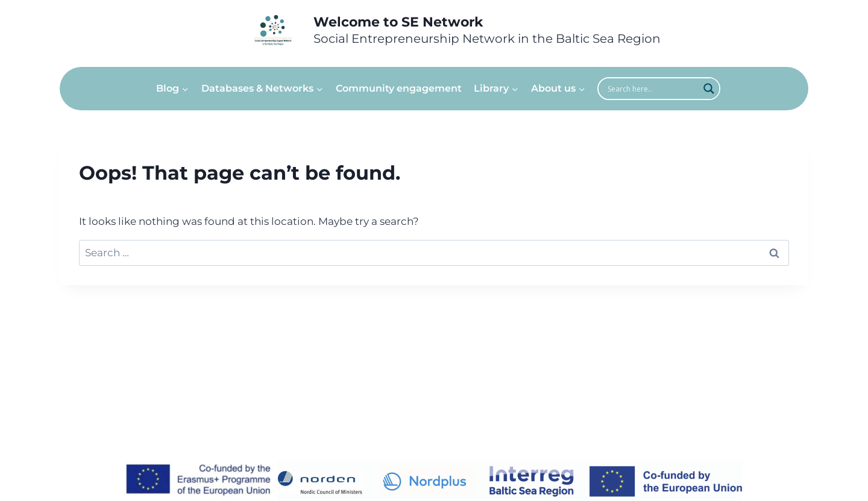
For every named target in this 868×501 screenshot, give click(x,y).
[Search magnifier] (709, 89)
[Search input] (652, 89)
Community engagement (399, 88)
